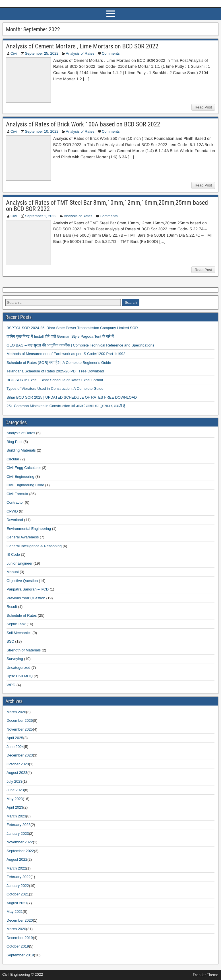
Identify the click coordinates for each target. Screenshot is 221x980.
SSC (10, 641)
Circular (13, 459)
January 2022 (18, 886)
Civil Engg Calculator (24, 468)
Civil (14, 53)
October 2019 (18, 946)
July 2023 (15, 781)
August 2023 (17, 773)
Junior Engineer (19, 563)
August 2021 (17, 903)
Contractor (15, 502)
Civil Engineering (20, 476)
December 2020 (20, 920)
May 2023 (15, 799)
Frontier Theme (205, 975)
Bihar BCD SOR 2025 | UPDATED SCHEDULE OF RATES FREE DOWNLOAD (72, 397)
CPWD (12, 511)
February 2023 (19, 825)
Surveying (15, 659)
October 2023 (18, 764)
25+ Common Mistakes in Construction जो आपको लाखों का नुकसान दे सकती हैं (66, 406)
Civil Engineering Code (25, 485)
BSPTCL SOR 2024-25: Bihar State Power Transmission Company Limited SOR (72, 328)
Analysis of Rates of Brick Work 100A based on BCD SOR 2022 (83, 124)
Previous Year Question (26, 598)
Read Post (203, 107)
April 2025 (15, 738)
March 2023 (16, 816)
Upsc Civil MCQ (20, 676)
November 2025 (20, 729)
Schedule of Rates (22, 615)
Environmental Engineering (29, 529)
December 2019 (20, 938)
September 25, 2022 (42, 53)
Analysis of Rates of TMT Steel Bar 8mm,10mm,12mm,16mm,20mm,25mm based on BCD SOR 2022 (107, 206)
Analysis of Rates (80, 53)
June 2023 (15, 790)
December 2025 (20, 720)
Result (12, 607)
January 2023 (18, 834)
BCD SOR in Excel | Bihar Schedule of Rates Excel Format (55, 380)
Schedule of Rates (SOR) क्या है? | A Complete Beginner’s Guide (59, 363)
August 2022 (17, 859)
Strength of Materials (24, 650)
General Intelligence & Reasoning (34, 546)
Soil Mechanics (19, 633)
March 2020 (16, 929)
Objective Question (22, 581)
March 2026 (16, 712)
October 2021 (18, 894)
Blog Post (15, 442)
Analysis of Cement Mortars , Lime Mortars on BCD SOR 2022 (82, 46)
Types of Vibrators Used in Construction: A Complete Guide (55, 388)
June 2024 (15, 747)
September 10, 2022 (42, 131)
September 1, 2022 (41, 216)
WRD (11, 685)
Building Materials (21, 450)
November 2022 (20, 842)
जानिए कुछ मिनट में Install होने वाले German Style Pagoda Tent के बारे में (60, 336)
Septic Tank (16, 624)
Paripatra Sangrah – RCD (28, 589)
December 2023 (20, 755)
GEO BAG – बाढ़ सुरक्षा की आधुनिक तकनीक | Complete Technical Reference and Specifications (80, 345)
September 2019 (20, 955)
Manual (13, 572)
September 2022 (20, 851)
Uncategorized (18, 668)
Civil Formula (17, 494)
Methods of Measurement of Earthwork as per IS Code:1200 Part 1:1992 (66, 354)
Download (15, 520)
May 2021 (15, 912)
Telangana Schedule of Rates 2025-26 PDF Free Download (55, 371)
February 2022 (19, 877)
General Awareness (23, 537)
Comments (111, 53)
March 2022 (16, 868)
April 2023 (15, 807)
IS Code (13, 554)
